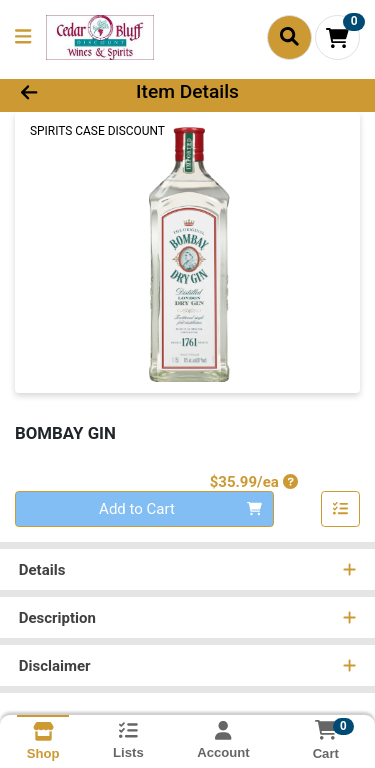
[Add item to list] (341, 509)
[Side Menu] (23, 37)
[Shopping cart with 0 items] (337, 37)
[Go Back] (58, 92)
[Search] (289, 37)
